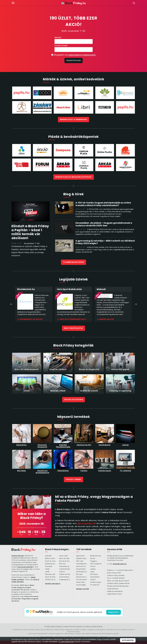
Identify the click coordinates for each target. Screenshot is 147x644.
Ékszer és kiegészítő (65, 561)
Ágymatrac (80, 556)
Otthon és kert (65, 574)
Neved (58, 37)
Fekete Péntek (18, 556)
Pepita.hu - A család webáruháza (120, 570)
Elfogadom (128, 640)
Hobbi (47, 569)
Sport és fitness (51, 577)
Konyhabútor (81, 569)
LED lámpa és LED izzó (82, 572)
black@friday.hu (120, 564)
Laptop (93, 569)
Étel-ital (62, 564)
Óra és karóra (81, 580)
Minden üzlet (73, 119)
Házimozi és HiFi (82, 566)
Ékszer (93, 559)
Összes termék (73, 479)
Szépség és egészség (65, 580)
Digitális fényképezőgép (82, 559)
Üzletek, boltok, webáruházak (118, 583)
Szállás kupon (96, 582)
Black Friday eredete (24, 578)
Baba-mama (50, 559)
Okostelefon (95, 577)
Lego (92, 572)
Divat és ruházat (51, 561)
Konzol (93, 566)
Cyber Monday (113, 589)
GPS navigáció (96, 564)
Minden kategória (53, 583)
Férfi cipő (80, 561)
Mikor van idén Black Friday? (118, 581)
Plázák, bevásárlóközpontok (118, 586)
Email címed (61, 46)
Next (136, 304)
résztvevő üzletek (25, 567)
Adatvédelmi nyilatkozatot (82, 55)
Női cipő (79, 574)
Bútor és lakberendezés (65, 559)
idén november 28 (86, 523)
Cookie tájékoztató (67, 642)
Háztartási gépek (65, 566)
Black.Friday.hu (57, 627)
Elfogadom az (75, 55)
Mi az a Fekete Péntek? (116, 578)
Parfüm (93, 580)
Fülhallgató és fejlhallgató (82, 564)
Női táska (94, 574)
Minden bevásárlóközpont (74, 177)
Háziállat (49, 566)
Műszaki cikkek (51, 574)
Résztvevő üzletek (73, 328)
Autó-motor (64, 556)
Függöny (94, 561)
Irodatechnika (65, 569)
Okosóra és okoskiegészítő (82, 577)
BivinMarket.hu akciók (31, 319)
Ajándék (48, 556)
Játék (47, 572)
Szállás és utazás (51, 580)
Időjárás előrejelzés (115, 591)
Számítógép (81, 585)
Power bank (81, 582)
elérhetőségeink (107, 634)
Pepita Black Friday (114, 594)
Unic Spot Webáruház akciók (74, 319)
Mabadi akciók (107, 319)
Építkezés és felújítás (51, 564)
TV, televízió (95, 585)
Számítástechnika (65, 577)
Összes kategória (73, 400)
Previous (11, 304)
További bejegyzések (73, 262)
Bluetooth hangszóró (96, 556)
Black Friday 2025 (114, 573)
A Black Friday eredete (116, 576)
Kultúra (62, 572)
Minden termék (83, 589)
